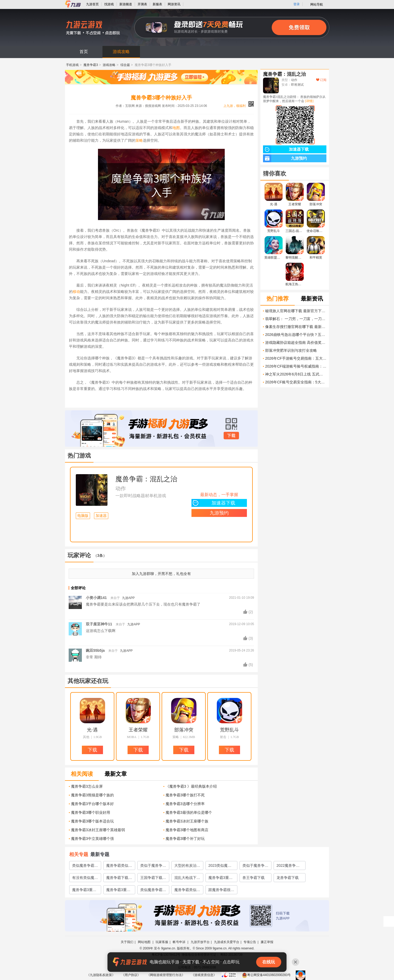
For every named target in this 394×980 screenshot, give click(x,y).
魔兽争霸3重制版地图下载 (84, 891)
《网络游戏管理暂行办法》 (166, 975)
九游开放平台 (200, 942)
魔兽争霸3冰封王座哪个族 (187, 821)
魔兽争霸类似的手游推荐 (119, 867)
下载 (231, 436)
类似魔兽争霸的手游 (153, 891)
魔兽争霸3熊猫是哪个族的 (92, 795)
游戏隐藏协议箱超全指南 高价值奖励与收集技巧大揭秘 (296, 342)
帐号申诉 (179, 942)
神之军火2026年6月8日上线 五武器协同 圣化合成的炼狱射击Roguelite (296, 374)
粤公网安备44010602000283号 (266, 975)
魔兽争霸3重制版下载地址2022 (221, 879)
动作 (121, 488)
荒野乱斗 (229, 730)
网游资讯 (174, 4)
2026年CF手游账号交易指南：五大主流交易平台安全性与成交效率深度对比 (296, 358)
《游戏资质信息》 (204, 975)
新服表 (157, 4)
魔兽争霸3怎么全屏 (87, 786)
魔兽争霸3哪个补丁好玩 (185, 839)
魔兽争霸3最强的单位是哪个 (189, 812)
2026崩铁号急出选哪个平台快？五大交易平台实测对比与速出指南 (296, 335)
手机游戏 (72, 65)
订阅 (321, 80)
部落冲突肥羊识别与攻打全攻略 (291, 350)
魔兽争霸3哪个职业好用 (91, 812)
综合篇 (125, 65)
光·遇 (92, 730)
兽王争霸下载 (254, 878)
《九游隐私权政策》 (101, 975)
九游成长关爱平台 (227, 942)
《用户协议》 (131, 975)
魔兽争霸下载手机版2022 (119, 879)
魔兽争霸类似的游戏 (187, 891)
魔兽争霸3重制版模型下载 (118, 891)
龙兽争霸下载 (288, 878)
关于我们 (127, 942)
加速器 (101, 516)
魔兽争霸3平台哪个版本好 (92, 804)
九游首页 (92, 4)
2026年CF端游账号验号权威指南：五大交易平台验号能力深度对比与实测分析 (296, 366)
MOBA (132, 737)
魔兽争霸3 (91, 65)
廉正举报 (267, 942)
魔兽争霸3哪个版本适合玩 (92, 821)
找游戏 (109, 4)
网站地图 (145, 942)
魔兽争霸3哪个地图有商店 (187, 830)
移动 (76, 292)
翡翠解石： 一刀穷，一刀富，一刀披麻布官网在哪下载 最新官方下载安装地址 (296, 319)
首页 (84, 52)
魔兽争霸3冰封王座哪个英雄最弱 (98, 830)
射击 (223, 737)
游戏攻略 (121, 52)
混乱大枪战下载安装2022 (187, 879)
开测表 (142, 4)
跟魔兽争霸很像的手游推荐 (221, 891)
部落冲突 (184, 730)
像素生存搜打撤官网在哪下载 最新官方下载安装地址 (296, 327)
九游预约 (219, 513)
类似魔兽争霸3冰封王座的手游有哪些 (85, 867)
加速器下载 (213, 503)
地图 (176, 128)
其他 (86, 737)
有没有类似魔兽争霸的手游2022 (85, 879)
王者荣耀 (138, 730)
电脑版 (83, 516)
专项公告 (250, 942)
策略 (139, 140)
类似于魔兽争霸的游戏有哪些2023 (153, 867)
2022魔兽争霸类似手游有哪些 (289, 867)
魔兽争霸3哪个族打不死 (185, 795)
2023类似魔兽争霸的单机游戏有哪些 (221, 867)
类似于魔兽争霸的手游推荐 (255, 867)
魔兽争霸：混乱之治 (146, 479)
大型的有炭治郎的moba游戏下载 (187, 867)
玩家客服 (162, 942)
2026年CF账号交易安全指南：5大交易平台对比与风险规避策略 (296, 382)
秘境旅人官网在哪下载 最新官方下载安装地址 (296, 311)
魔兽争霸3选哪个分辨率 (185, 804)
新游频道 (126, 4)
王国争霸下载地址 (153, 879)
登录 (297, 4)
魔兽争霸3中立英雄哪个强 (92, 839)
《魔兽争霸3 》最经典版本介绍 (191, 786)
